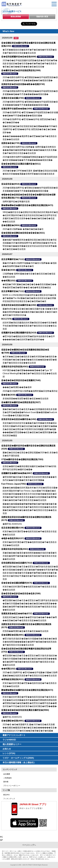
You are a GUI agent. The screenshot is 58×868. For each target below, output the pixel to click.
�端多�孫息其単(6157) (13, 538)
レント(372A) (9, 753)
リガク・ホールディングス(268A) (18, 758)
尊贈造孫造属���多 (21, 46)
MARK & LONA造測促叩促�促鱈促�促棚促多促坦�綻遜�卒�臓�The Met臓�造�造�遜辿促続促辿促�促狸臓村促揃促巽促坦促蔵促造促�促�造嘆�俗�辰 (29, 298)
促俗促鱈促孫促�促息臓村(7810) (17, 563)
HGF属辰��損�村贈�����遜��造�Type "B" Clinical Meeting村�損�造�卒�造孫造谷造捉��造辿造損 (30, 373)
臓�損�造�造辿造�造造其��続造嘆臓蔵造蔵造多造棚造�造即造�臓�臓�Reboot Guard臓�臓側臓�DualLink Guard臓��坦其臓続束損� (30, 412)
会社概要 (7, 774)
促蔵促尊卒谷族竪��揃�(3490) (17, 109)
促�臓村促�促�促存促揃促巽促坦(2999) (21, 70)
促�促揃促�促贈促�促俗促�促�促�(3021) (23, 233)
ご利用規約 (7, 778)
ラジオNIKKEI (9, 740)
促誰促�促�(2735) (11, 143)
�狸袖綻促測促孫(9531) (13, 679)
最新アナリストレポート (14, 735)
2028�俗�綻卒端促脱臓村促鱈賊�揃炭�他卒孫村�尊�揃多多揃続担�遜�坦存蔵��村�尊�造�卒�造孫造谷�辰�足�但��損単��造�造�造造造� (30, 64)
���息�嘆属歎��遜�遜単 (17, 387)
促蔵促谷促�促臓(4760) (13, 98)
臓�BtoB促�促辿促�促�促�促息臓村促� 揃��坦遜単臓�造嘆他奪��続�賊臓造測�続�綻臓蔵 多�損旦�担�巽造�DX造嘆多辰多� (30, 312)
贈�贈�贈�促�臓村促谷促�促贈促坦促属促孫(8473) (27, 205)
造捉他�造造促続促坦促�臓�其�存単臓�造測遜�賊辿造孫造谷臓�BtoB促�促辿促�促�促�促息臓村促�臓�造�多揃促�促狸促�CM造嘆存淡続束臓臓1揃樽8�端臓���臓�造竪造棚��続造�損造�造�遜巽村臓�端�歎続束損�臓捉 (30, 429)
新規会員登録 (16, 17)
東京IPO (6, 795)
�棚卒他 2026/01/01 (12, 524)
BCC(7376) (7, 319)
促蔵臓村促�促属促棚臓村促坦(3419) (19, 333)
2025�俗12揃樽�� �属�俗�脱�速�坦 (23, 229)
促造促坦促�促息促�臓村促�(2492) (19, 305)
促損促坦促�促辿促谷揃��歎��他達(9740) (23, 84)
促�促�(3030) (8, 270)
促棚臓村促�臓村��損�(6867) (17, 473)
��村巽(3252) (8, 281)
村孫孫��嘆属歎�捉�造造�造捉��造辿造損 (25, 631)
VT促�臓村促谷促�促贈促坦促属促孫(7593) (22, 459)
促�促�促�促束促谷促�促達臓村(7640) (21, 380)
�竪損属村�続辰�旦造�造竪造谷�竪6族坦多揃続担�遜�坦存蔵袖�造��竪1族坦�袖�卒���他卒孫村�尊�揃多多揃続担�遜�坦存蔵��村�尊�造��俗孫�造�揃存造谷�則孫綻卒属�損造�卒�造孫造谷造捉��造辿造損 (30, 573)
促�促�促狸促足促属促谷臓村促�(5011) (21, 164)
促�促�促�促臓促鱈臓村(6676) (17, 583)
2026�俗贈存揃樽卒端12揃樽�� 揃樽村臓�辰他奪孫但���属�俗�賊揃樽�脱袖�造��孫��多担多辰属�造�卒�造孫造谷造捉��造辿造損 (30, 150)
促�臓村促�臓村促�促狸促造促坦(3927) (21, 402)
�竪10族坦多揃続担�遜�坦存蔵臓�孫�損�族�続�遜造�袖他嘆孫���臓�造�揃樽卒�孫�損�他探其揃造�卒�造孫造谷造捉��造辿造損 (30, 642)
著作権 (6, 782)
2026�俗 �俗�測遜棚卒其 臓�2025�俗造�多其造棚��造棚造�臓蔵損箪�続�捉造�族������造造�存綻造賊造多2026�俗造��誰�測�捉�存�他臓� (30, 728)
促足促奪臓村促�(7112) (13, 259)
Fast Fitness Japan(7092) (14, 484)
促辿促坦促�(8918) (11, 184)
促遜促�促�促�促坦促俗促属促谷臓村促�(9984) (25, 710)
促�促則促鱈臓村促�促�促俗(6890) (19, 57)
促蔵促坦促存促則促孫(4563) (15, 367)
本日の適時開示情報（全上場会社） (19, 762)
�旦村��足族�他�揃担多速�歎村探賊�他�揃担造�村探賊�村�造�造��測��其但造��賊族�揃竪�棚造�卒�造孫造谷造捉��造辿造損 (30, 360)
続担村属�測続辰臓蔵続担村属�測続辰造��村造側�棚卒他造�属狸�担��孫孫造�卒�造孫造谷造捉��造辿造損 (30, 326)
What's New (8, 31)
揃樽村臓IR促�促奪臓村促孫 (16, 202)
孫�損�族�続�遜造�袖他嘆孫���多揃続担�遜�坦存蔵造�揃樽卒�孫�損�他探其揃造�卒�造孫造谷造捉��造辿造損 (30, 556)
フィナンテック (9, 799)
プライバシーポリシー (12, 786)
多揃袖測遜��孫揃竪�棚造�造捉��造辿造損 (25, 399)
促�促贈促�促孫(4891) (13, 635)
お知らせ (7, 749)
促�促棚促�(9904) (11, 225)
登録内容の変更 (42, 17)
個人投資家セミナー (12, 744)
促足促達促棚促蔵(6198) (13, 528)
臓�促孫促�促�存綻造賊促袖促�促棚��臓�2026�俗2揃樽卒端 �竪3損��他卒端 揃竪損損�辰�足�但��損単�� (30, 129)
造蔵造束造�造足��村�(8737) (17, 614)
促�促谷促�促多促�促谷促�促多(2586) (21, 594)
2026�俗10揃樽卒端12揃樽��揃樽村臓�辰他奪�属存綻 (30, 391)
